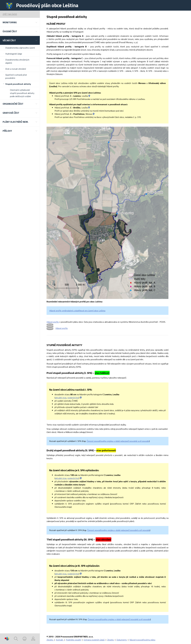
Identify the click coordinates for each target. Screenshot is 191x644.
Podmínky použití (73, 640)
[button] (20, 22)
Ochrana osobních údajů (94, 640)
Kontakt (60, 640)
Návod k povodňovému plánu (142, 640)
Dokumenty (122, 640)
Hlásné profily (53, 322)
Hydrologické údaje (14, 54)
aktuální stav (61, 398)
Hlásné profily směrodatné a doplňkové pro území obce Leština (77, 311)
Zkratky (50, 640)
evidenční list (73, 398)
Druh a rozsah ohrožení (16, 69)
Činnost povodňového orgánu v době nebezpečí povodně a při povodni (118, 441)
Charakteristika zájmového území (20, 48)
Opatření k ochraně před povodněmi (16, 76)
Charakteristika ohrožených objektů (17, 61)
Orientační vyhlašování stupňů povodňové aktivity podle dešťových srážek (22, 93)
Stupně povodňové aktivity (18, 84)
